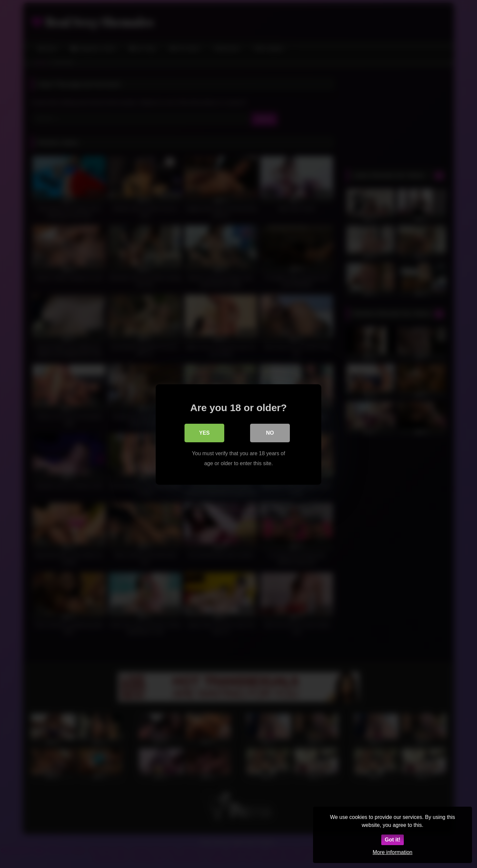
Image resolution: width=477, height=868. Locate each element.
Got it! (392, 840)
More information (393, 852)
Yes (204, 432)
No (270, 432)
